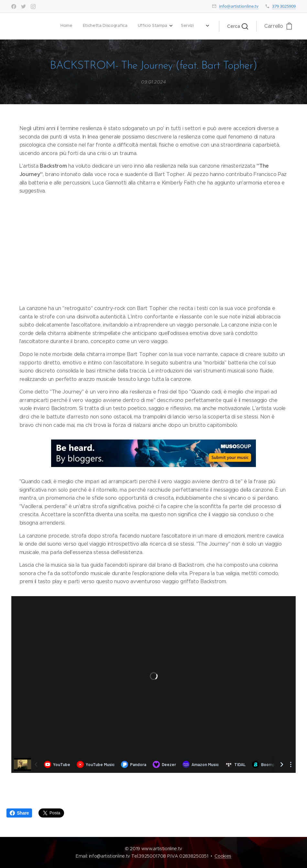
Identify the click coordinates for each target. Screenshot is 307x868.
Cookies (223, 856)
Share (19, 813)
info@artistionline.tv (239, 6)
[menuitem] (113, 26)
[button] (238, 26)
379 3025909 (284, 6)
